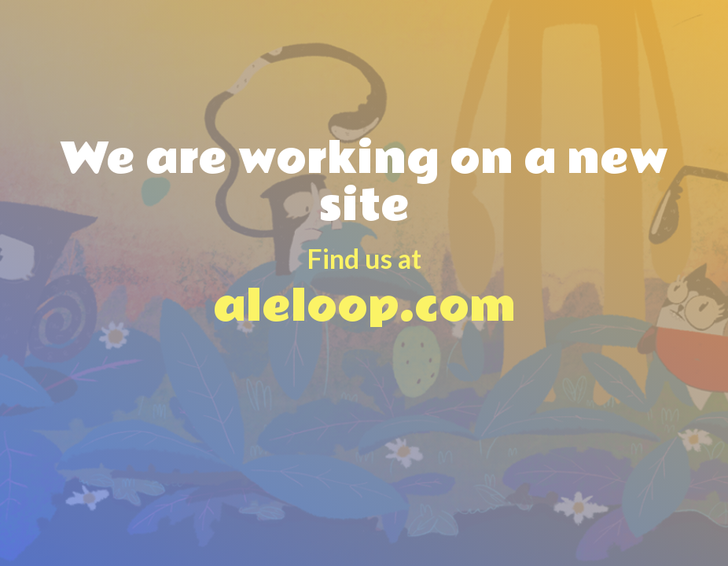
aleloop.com (364, 272)
